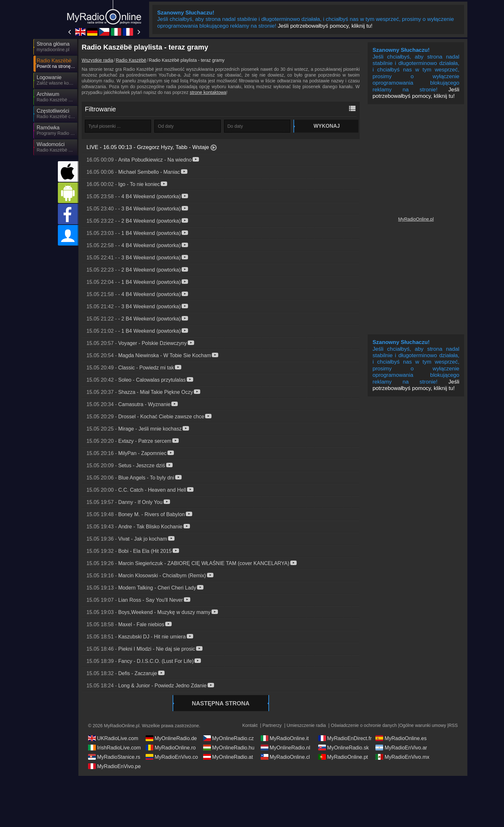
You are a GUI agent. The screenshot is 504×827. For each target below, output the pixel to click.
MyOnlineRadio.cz (229, 738)
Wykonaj (326, 126)
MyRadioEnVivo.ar (401, 748)
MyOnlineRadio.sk (344, 748)
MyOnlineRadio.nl (285, 748)
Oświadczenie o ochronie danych (364, 725)
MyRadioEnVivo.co (172, 757)
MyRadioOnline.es (401, 738)
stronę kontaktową (208, 92)
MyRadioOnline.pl (416, 219)
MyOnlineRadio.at (228, 757)
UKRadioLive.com (113, 738)
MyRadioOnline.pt (343, 757)
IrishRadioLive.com (114, 748)
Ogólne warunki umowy (423, 725)
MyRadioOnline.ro (171, 748)
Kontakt (250, 725)
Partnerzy (272, 725)
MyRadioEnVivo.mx (402, 757)
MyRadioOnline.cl (285, 757)
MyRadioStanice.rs (114, 757)
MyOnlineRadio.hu (229, 748)
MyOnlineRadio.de (171, 738)
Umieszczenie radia (306, 725)
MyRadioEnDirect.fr (345, 738)
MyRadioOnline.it (285, 738)
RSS (453, 725)
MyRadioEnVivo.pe (114, 766)
